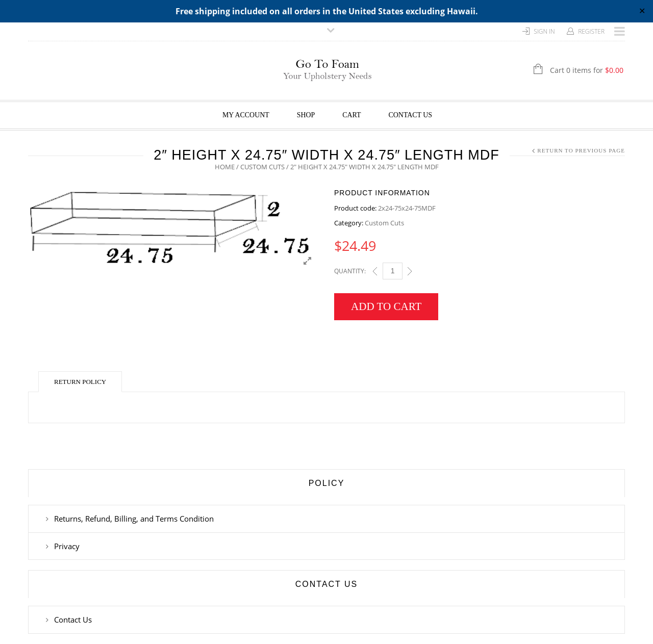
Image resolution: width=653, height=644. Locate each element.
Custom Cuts (262, 167)
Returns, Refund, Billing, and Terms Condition (134, 519)
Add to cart (386, 306)
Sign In (544, 31)
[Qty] (393, 271)
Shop (306, 115)
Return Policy (80, 382)
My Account (246, 115)
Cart (351, 115)
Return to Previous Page (581, 150)
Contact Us (411, 115)
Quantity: (350, 271)
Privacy (67, 546)
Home (225, 167)
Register (591, 31)
